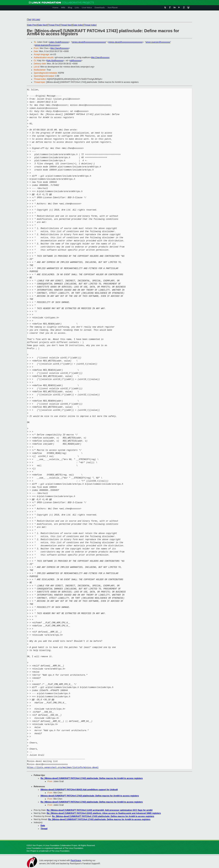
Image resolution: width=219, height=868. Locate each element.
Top (29, 20)
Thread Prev (54, 25)
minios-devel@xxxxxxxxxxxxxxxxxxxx (89, 42)
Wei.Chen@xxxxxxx (59, 48)
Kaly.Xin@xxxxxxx (55, 61)
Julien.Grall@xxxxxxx (59, 42)
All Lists (36, 20)
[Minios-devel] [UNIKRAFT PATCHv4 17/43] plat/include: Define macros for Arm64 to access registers (90, 796)
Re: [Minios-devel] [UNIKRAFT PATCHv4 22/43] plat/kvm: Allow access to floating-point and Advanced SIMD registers (104, 813)
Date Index (78, 25)
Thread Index (90, 25)
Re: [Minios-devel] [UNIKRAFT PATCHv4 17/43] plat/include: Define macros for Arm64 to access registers (92, 778)
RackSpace (76, 860)
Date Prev (32, 25)
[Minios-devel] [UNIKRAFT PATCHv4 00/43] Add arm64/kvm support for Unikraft (79, 790)
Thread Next (66, 25)
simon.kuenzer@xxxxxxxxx (158, 42)
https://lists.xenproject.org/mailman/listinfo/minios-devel (63, 767)
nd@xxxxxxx (75, 61)
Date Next (42, 25)
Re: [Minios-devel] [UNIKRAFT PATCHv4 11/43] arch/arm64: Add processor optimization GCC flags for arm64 (100, 810)
